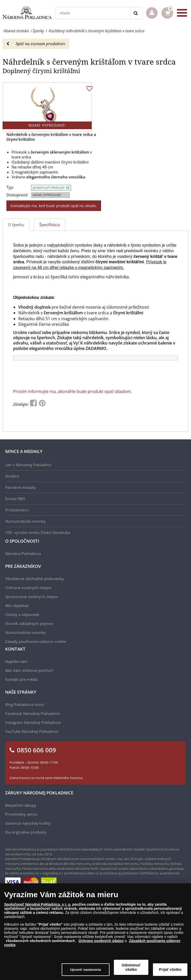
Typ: (10, 187)
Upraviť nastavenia (86, 970)
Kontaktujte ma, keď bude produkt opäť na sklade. (54, 206)
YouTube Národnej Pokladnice (32, 731)
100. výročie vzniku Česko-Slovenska (38, 532)
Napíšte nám (16, 661)
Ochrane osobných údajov (101, 941)
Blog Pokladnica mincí (25, 704)
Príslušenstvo (17, 510)
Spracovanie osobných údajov (32, 597)
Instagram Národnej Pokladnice (33, 722)
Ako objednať (17, 605)
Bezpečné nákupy (21, 805)
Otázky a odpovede (22, 614)
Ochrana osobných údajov (28, 588)
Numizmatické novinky (25, 521)
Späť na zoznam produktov (36, 44)
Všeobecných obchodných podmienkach (40, 941)
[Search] (136, 13)
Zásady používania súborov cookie (36, 641)
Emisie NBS (15, 499)
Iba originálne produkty (26, 832)
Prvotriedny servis (21, 814)
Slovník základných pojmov (29, 623)
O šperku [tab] (16, 225)
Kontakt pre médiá (21, 679)
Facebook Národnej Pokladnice (33, 713)
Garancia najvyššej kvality (28, 823)
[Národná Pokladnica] (27, 13)
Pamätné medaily (21, 487)
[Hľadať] (93, 13)
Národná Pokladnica (23, 553)
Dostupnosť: (17, 195)
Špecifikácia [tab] (50, 225)
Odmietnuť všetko (131, 968)
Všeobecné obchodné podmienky (35, 579)
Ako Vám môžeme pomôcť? (29, 670)
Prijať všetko (170, 970)
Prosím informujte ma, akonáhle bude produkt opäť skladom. (72, 391)
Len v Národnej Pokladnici (28, 465)
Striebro (12, 476)
